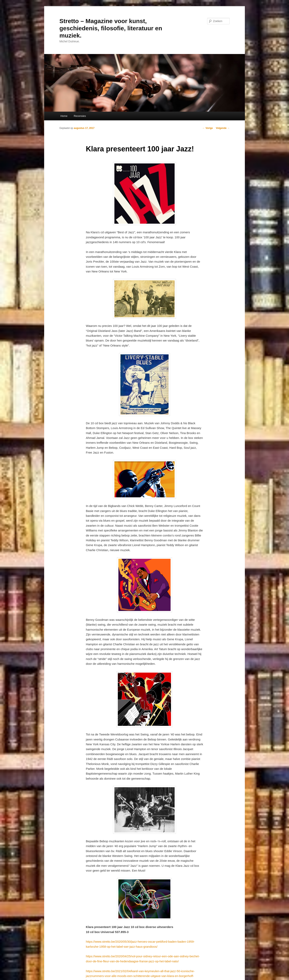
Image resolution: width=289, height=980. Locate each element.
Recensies (80, 116)
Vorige (208, 128)
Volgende (223, 128)
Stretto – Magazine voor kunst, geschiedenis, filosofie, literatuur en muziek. (111, 28)
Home (64, 116)
